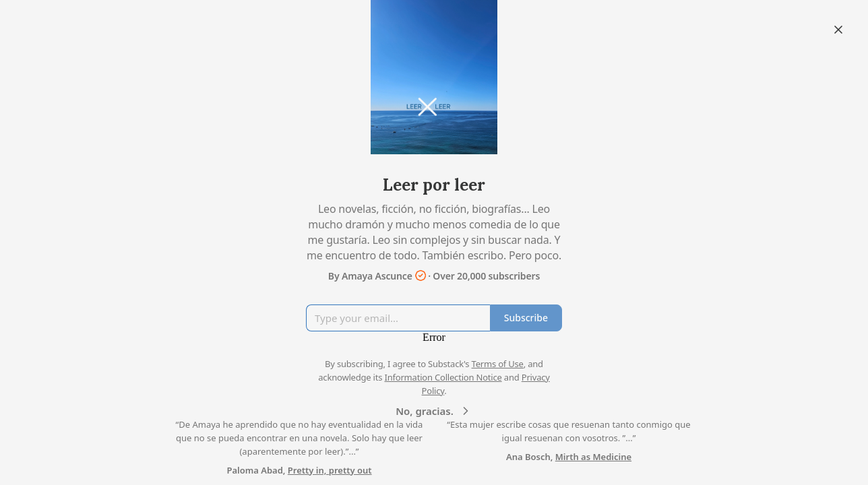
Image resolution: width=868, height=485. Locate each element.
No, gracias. (434, 411)
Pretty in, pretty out (330, 470)
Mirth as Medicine (593, 457)
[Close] (838, 30)
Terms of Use (498, 364)
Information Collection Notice (443, 377)
